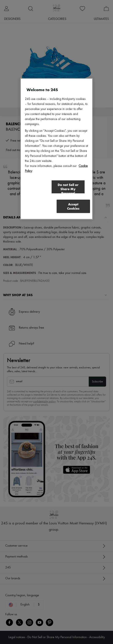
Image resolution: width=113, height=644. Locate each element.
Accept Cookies (73, 207)
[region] (56, 149)
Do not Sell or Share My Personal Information (68, 188)
